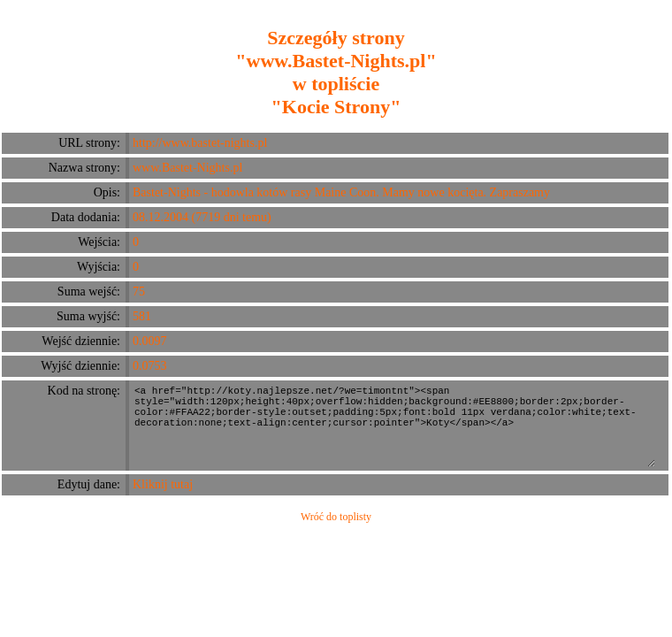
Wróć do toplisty (336, 517)
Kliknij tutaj (163, 484)
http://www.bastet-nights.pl (200, 143)
